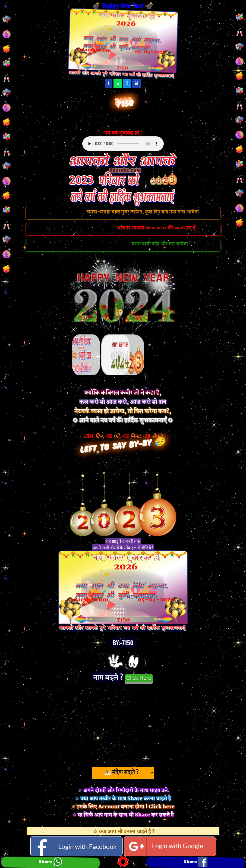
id (137, 83)
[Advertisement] (123, 724)
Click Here (139, 678)
